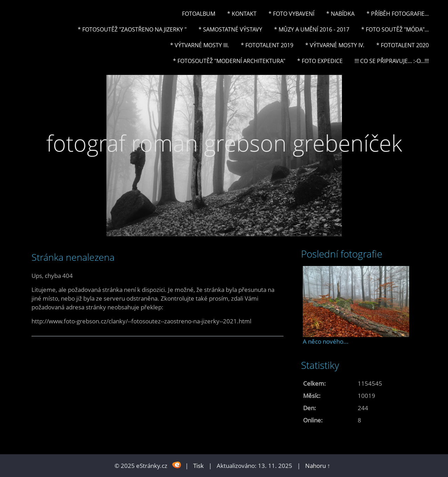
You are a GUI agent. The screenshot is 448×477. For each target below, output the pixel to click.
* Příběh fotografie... (398, 14)
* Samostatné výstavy (230, 29)
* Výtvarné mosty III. (199, 45)
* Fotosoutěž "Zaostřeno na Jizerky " (132, 29)
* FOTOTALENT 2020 (402, 45)
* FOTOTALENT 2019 (267, 45)
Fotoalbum (199, 14)
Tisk (198, 466)
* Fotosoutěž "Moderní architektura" (229, 61)
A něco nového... (326, 341)
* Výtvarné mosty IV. (335, 45)
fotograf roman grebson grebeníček (224, 143)
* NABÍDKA (340, 14)
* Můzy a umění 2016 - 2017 (312, 29)
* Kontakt (242, 14)
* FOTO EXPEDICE (320, 61)
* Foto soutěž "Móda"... (395, 29)
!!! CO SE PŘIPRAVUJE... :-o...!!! (392, 61)
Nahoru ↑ (318, 466)
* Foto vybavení (291, 14)
